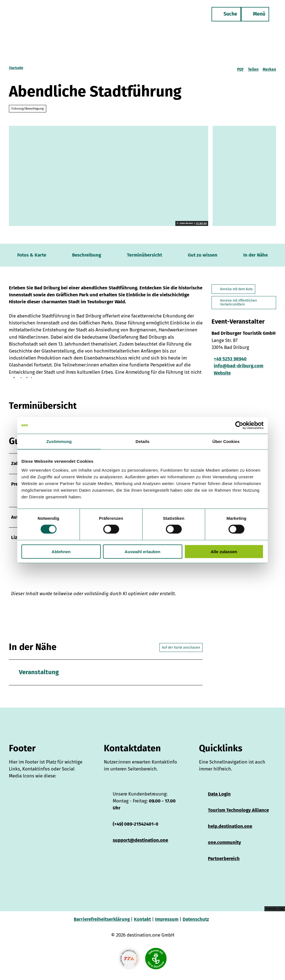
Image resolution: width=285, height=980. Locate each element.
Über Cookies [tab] (226, 441)
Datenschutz (196, 925)
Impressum (167, 925)
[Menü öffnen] (253, 16)
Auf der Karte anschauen (181, 653)
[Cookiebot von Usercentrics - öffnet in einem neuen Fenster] (239, 425)
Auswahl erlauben (142, 551)
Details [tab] (142, 441)
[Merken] (269, 68)
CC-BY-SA (201, 223)
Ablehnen (61, 551)
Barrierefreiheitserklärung (102, 925)
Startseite (16, 68)
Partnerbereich (224, 864)
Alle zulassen (224, 551)
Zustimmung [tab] (59, 441)
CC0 (281, 915)
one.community (224, 848)
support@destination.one (140, 846)
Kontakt (142, 925)
